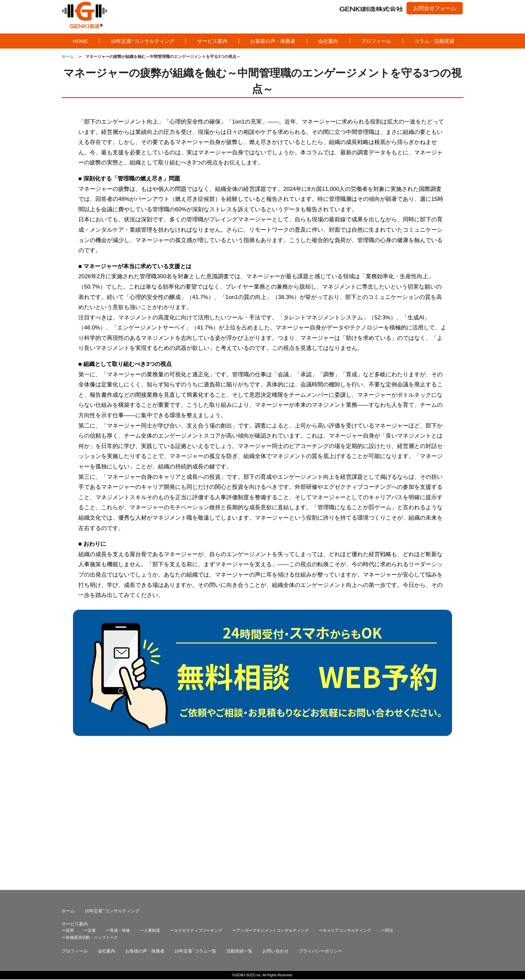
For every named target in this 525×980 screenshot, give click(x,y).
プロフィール (376, 41)
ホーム (68, 785)
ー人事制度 (150, 805)
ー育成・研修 (118, 805)
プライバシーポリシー (320, 825)
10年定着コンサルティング (143, 41)
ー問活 (387, 805)
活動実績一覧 (239, 825)
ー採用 (68, 805)
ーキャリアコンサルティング (345, 805)
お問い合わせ (276, 825)
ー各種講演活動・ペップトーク (90, 812)
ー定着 (90, 805)
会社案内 (328, 41)
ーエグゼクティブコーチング (196, 805)
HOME (81, 41)
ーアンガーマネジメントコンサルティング (271, 805)
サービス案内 (212, 41)
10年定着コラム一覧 (195, 825)
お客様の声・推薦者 (273, 41)
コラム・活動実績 (434, 41)
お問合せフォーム (435, 8)
